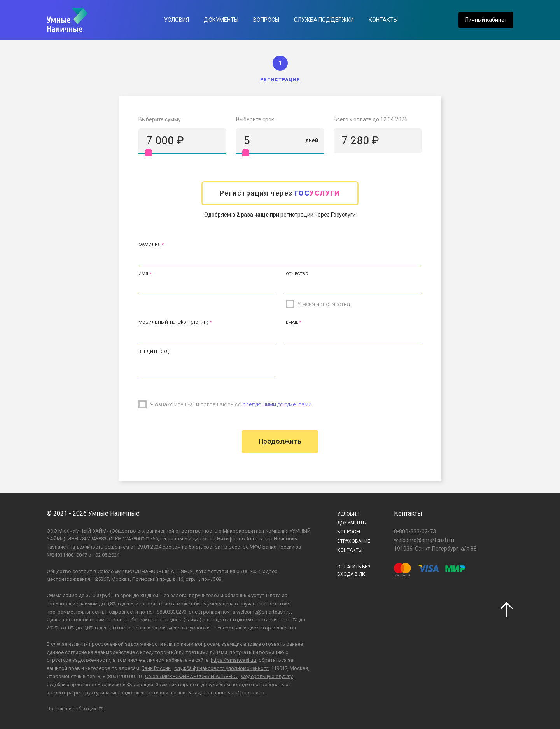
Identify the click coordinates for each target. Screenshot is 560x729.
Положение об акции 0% (75, 709)
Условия (177, 20)
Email (292, 323)
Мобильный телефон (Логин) (173, 323)
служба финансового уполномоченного (221, 668)
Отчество (297, 274)
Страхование (354, 541)
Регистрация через (280, 193)
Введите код (154, 352)
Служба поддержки (324, 20)
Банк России (156, 668)
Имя (143, 274)
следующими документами (277, 404)
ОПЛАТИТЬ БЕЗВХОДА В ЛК (354, 571)
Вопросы (266, 20)
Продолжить (280, 441)
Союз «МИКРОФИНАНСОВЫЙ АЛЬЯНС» (191, 676)
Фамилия (150, 245)
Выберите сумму (160, 119)
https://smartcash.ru (234, 660)
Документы (221, 20)
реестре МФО (245, 547)
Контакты (383, 20)
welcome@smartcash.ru (264, 612)
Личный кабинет (486, 20)
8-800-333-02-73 (415, 531)
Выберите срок (255, 119)
